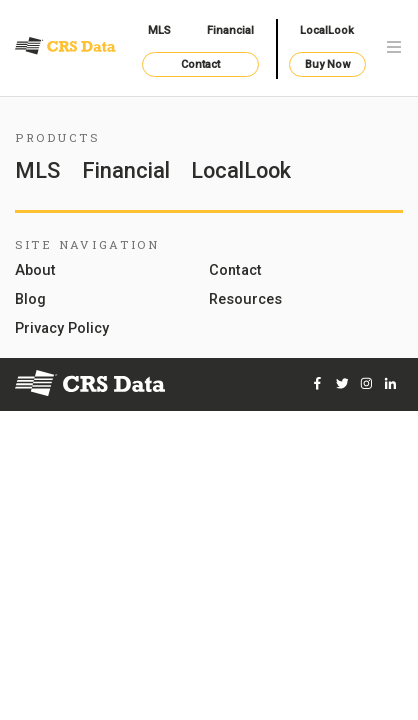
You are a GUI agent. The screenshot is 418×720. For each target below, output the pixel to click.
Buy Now (327, 64)
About (35, 271)
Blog (30, 300)
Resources (245, 300)
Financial (230, 30)
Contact (200, 64)
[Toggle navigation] (394, 48)
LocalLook (327, 30)
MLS (159, 30)
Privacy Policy (62, 329)
